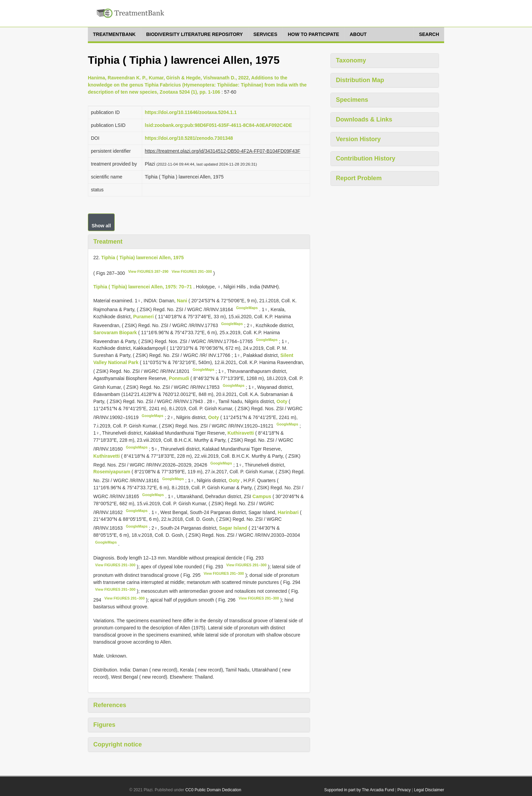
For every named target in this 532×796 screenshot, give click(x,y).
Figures (104, 725)
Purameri (144, 317)
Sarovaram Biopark (116, 333)
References (110, 705)
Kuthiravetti (241, 433)
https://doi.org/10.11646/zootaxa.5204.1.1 (191, 112)
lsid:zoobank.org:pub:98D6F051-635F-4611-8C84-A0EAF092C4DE (218, 125)
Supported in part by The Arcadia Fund (359, 790)
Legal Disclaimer (429, 790)
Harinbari (289, 512)
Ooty (283, 401)
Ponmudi (180, 378)
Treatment (108, 242)
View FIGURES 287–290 (148, 271)
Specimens (352, 100)
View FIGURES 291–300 (192, 271)
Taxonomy (351, 60)
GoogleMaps (247, 308)
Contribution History (366, 158)
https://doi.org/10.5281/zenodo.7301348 (189, 138)
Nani (183, 301)
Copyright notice (118, 744)
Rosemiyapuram (112, 472)
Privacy (404, 790)
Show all (101, 226)
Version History (358, 139)
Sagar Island (234, 528)
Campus (262, 496)
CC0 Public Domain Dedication (213, 790)
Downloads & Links (364, 119)
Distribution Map (360, 80)
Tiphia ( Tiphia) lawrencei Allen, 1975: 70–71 (143, 287)
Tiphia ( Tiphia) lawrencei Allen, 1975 (142, 258)
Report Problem (359, 178)
